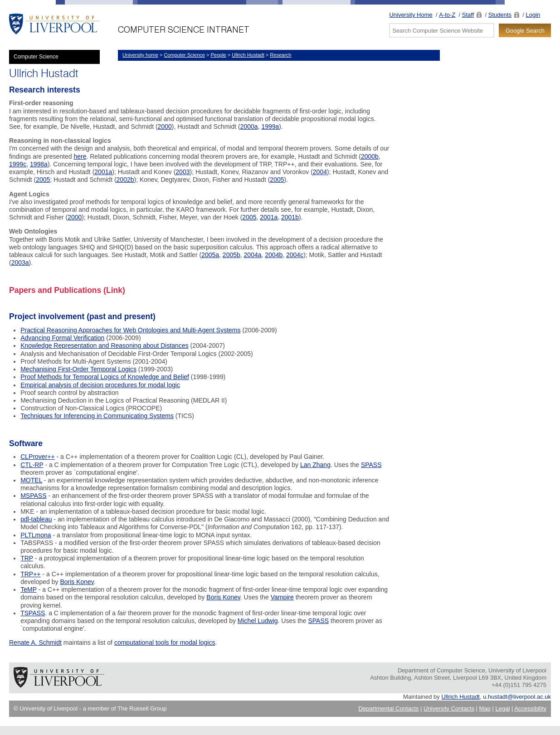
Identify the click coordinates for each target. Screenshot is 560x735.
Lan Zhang (315, 465)
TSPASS (33, 613)
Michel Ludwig (258, 621)
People (218, 55)
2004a (253, 255)
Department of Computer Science (195, 25)
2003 (183, 172)
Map (485, 708)
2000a (249, 127)
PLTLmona (36, 535)
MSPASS (33, 496)
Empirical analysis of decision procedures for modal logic (100, 385)
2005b (231, 255)
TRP (27, 558)
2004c (295, 255)
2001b (290, 217)
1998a (39, 164)
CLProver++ (37, 457)
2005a (210, 255)
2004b (274, 255)
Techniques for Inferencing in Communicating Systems (97, 416)
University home (140, 55)
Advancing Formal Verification (62, 338)
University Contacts (449, 708)
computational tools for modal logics (165, 643)
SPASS (371, 465)
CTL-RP (32, 465)
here (80, 156)
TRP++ (30, 574)
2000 (165, 127)
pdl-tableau (36, 519)
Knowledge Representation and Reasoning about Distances (104, 346)
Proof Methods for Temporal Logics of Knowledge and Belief (105, 377)
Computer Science (36, 57)
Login (533, 15)
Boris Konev (77, 582)
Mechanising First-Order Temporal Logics (78, 369)
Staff (468, 15)
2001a (103, 172)
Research (280, 55)
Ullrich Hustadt (248, 55)
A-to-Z (447, 15)
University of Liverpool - (54, 25)
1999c (18, 164)
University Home (411, 15)
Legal (503, 708)
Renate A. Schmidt (35, 643)
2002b (125, 180)
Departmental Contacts (388, 708)
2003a (20, 263)
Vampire (282, 597)
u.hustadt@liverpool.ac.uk (517, 697)
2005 (43, 180)
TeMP (29, 589)
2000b (370, 156)
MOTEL (31, 480)
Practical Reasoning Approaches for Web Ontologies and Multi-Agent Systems (130, 330)
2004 (320, 172)
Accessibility (530, 708)
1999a (270, 127)
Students (500, 15)
